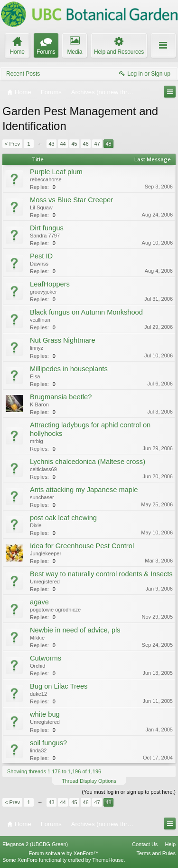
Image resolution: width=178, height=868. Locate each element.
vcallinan (40, 320)
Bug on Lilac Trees (59, 686)
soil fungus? (48, 743)
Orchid (37, 666)
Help (170, 844)
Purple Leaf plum (56, 172)
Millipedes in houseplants (69, 369)
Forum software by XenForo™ (64, 853)
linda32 (38, 750)
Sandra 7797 (45, 236)
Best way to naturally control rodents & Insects (101, 574)
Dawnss (39, 264)
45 (74, 144)
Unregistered (45, 582)
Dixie (36, 525)
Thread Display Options (89, 781)
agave (39, 602)
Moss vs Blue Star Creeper (71, 200)
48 (108, 144)
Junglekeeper (46, 553)
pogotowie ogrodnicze (55, 610)
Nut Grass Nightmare (63, 340)
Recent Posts (23, 74)
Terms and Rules (156, 853)
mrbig (37, 441)
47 (97, 144)
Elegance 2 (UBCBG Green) (35, 844)
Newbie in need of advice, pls (75, 630)
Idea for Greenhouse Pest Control (82, 546)
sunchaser (42, 497)
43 (51, 144)
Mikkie (37, 638)
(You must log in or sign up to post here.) (129, 792)
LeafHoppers (50, 284)
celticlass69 (43, 469)
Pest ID (41, 256)
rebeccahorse (46, 179)
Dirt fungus (47, 228)
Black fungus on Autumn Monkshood (86, 312)
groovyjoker (43, 292)
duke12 (38, 694)
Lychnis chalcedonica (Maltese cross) (88, 462)
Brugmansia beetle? (61, 397)
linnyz (37, 348)
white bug (45, 714)
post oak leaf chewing (63, 518)
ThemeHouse (108, 860)
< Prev (12, 144)
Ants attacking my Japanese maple (84, 490)
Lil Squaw (41, 207)
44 (63, 144)
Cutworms (46, 658)
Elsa (35, 376)
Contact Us (145, 844)
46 (85, 144)
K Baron (39, 404)
